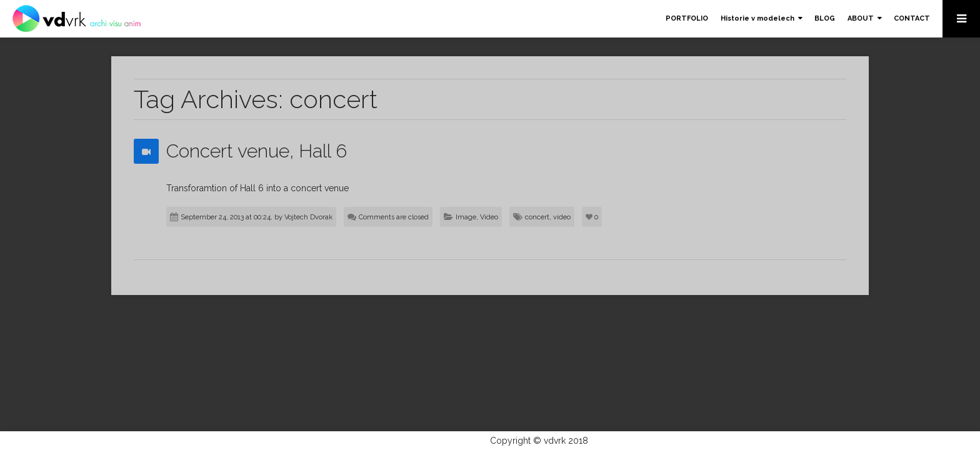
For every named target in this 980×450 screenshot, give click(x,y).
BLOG (825, 18)
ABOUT (861, 18)
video (562, 217)
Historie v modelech (757, 18)
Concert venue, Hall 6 (257, 151)
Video (489, 217)
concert (537, 217)
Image (466, 217)
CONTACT (912, 18)
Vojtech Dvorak (308, 217)
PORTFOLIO (687, 18)
